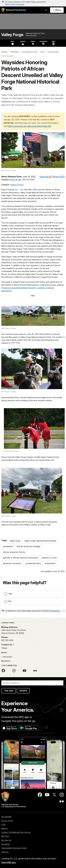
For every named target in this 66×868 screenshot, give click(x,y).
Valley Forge (12, 35)
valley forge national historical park (40, 541)
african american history (14, 552)
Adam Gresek (16, 180)
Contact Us (7, 645)
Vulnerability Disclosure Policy (14, 848)
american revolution (12, 563)
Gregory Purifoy (17, 185)
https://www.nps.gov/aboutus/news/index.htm (29, 126)
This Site (9, 691)
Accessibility (7, 817)
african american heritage (28, 546)
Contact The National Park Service (16, 832)
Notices (5, 828)
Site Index (7, 657)
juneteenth (8, 546)
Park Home (15, 52)
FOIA (3, 825)
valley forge (15, 541)
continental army (33, 563)
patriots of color (49, 558)
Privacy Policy (7, 821)
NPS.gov (4, 52)
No (10, 601)
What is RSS (59, 177)
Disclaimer (6, 844)
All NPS (23, 691)
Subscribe (44, 177)
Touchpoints (55, 611)
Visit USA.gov (9, 862)
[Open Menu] (57, 10)
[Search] (32, 683)
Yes (10, 594)
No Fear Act (6, 840)
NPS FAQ (5, 836)
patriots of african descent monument (21, 558)
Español (6, 661)
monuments (50, 563)
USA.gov (5, 852)
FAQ (4, 652)
